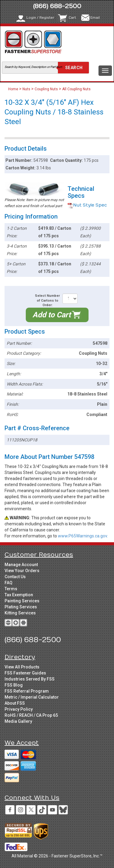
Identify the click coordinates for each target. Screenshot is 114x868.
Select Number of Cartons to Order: (47, 300)
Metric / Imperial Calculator (32, 697)
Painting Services (22, 601)
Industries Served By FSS (30, 679)
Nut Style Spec (87, 205)
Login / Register (40, 18)
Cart (72, 18)
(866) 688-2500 (57, 6)
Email (95, 18)
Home (14, 89)
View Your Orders (22, 571)
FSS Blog (14, 685)
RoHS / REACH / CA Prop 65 (31, 715)
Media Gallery (18, 721)
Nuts (26, 89)
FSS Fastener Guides (25, 673)
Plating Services (21, 607)
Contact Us (15, 577)
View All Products (22, 667)
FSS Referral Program (27, 691)
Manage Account (21, 565)
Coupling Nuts (46, 89)
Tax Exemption (19, 595)
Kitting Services (20, 613)
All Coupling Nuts (76, 89)
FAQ (8, 583)
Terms (11, 589)
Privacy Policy (19, 709)
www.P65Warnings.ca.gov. (83, 536)
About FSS (15, 703)
